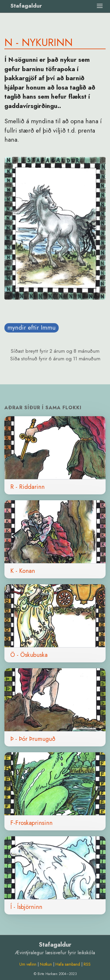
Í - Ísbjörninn (26, 907)
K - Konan (23, 571)
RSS (87, 964)
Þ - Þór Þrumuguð (33, 739)
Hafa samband (68, 964)
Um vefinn (28, 964)
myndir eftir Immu (32, 328)
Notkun (46, 964)
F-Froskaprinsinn (31, 823)
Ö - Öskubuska (29, 655)
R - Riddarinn (27, 487)
